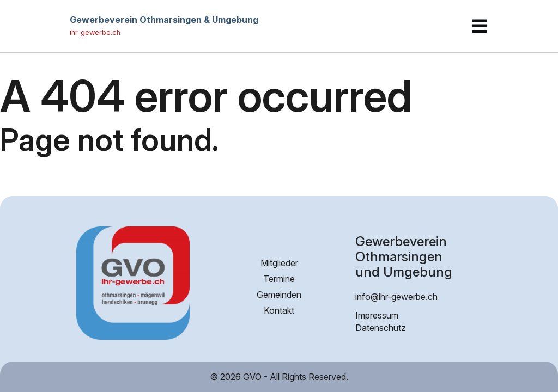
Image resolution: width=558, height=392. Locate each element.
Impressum (377, 315)
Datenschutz (381, 328)
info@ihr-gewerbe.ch (396, 297)
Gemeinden (279, 295)
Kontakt (279, 310)
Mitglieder (279, 263)
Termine (279, 279)
